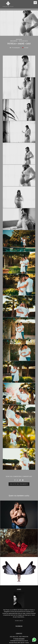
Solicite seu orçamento (19, 484)
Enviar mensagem (20, 632)
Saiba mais (19, 614)
